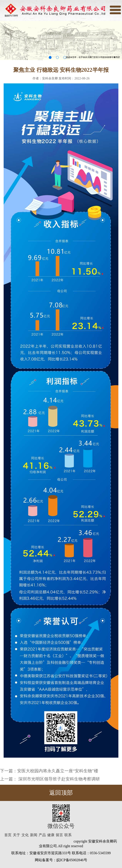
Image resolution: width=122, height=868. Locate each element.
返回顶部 (61, 793)
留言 (59, 835)
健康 (51, 835)
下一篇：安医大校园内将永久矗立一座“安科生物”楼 (49, 771)
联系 (68, 835)
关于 (16, 835)
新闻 (34, 835)
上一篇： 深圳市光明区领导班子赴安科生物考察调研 (50, 779)
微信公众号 (61, 826)
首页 (8, 835)
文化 (25, 835)
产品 (42, 835)
